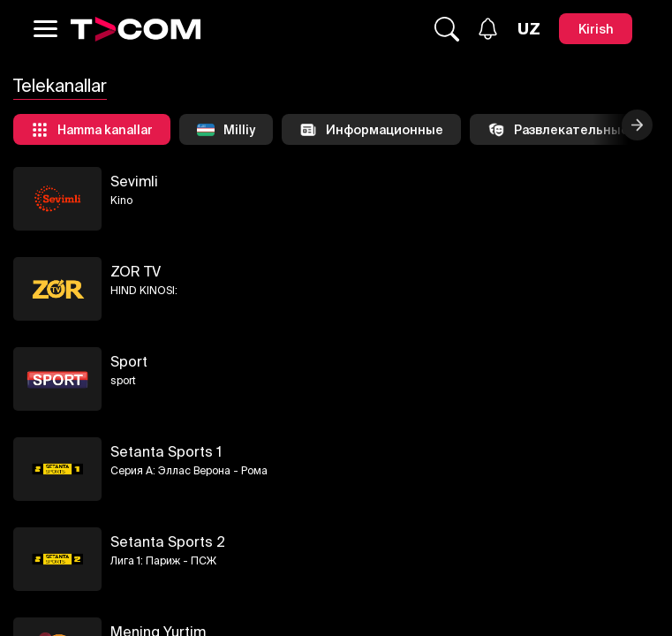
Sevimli (134, 181)
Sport (129, 361)
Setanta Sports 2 (168, 541)
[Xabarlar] (488, 29)
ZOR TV (136, 271)
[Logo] (136, 29)
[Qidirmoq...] (447, 29)
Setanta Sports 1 (166, 451)
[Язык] (529, 29)
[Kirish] (596, 29)
